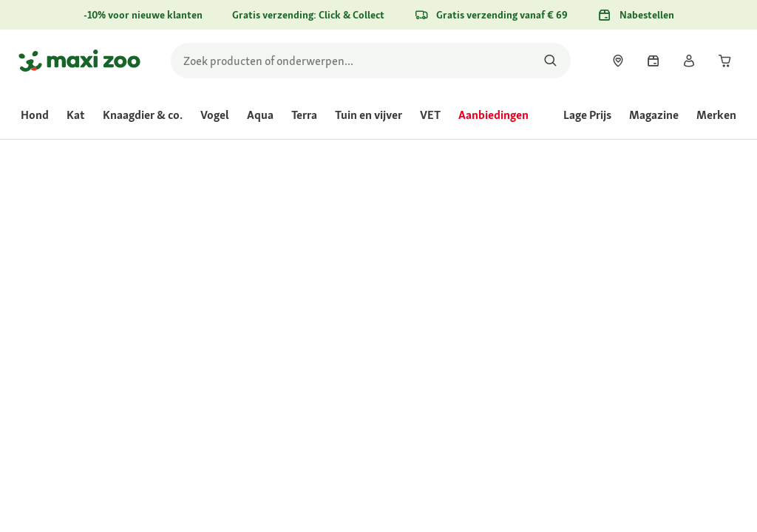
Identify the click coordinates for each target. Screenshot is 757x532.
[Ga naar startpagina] (79, 61)
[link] (618, 61)
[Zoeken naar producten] (550, 61)
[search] (371, 61)
